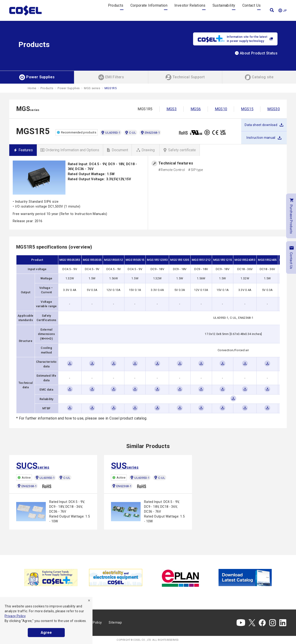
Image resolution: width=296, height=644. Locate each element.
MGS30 (274, 109)
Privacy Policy (15, 616)
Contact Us (252, 10)
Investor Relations (190, 10)
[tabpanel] (51, 578)
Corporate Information (149, 10)
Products (116, 10)
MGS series (92, 88)
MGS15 (247, 109)
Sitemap (115, 622)
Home (32, 88)
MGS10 (221, 109)
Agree (46, 633)
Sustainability (224, 10)
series (33, 466)
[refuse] (89, 600)
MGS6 (196, 109)
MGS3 (172, 109)
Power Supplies (69, 88)
